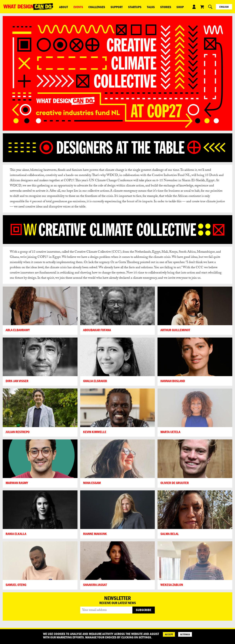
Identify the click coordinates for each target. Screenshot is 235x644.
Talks (137, 7)
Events (75, 7)
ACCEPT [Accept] (169, 634)
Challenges (91, 7)
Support (108, 7)
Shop (162, 7)
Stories (150, 7)
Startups (124, 7)
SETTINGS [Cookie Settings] (185, 634)
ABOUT (62, 7)
